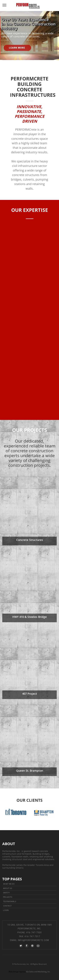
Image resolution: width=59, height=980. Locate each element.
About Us (8, 888)
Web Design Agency (17, 972)
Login (6, 910)
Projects (8, 897)
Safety (6, 893)
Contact (7, 906)
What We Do (9, 884)
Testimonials (10, 901)
